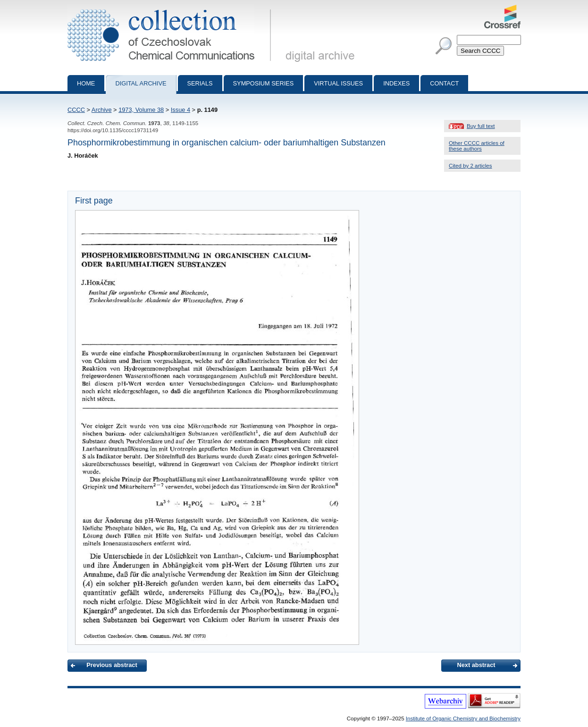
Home (86, 83)
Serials (200, 83)
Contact (444, 83)
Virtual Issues (338, 83)
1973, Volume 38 (141, 110)
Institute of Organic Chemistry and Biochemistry (463, 719)
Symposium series (264, 83)
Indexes (396, 83)
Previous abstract (112, 665)
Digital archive (141, 83)
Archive (102, 110)
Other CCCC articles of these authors (477, 146)
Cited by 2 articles (470, 166)
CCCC (76, 110)
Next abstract (476, 665)
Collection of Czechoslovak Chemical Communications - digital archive (171, 8)
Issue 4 (181, 110)
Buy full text (481, 126)
